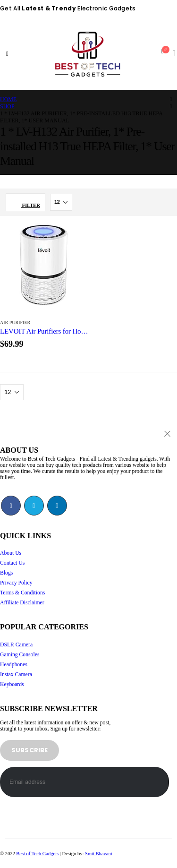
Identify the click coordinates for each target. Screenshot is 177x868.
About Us (11, 553)
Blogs (6, 573)
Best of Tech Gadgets (37, 854)
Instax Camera (16, 675)
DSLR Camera (16, 645)
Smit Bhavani (99, 854)
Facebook (11, 506)
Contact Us (12, 563)
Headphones (14, 665)
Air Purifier (15, 322)
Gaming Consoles (20, 655)
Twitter (34, 506)
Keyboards (12, 684)
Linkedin (57, 506)
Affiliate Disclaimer (22, 603)
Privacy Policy (16, 583)
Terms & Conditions (22, 593)
